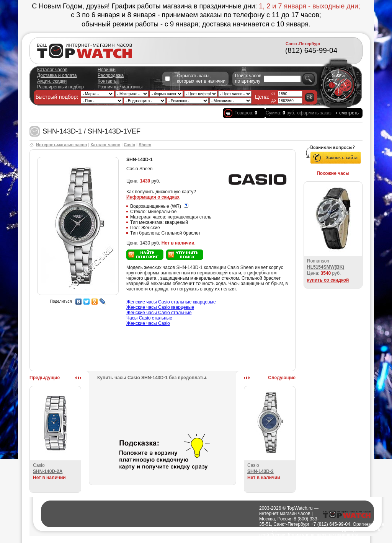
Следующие (282, 378)
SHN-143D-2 (261, 471)
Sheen (145, 145)
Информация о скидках (153, 197)
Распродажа (111, 75)
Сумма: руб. (280, 113)
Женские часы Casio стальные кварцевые (171, 302)
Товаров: (246, 113)
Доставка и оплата (57, 75)
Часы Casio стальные (149, 318)
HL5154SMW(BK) (326, 267)
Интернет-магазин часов (61, 145)
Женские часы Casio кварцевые (160, 307)
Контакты (108, 81)
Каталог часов (52, 70)
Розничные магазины (120, 87)
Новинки (107, 70)
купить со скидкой (328, 280)
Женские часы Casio (148, 323)
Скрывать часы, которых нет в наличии (201, 78)
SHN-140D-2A (48, 471)
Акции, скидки (52, 81)
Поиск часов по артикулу (248, 78)
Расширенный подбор (60, 87)
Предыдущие (45, 378)
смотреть (349, 113)
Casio (129, 145)
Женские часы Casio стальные (159, 313)
